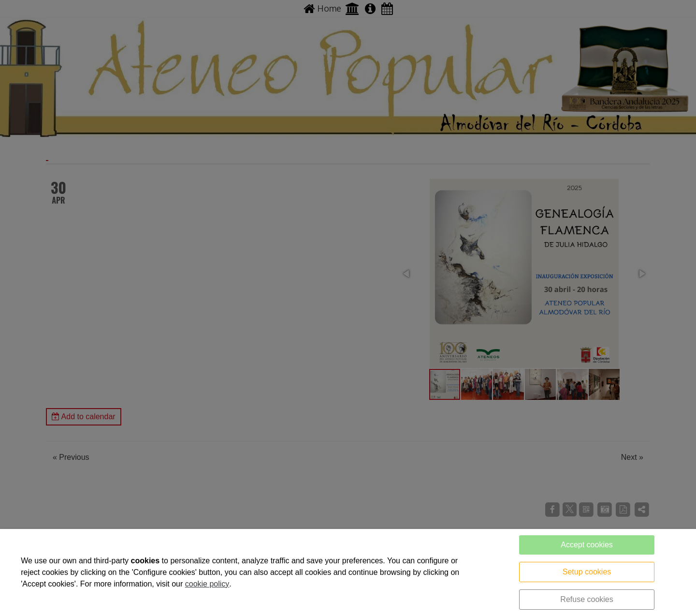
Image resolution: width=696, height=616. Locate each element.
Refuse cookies (587, 599)
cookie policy (207, 584)
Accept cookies (587, 545)
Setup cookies (587, 572)
